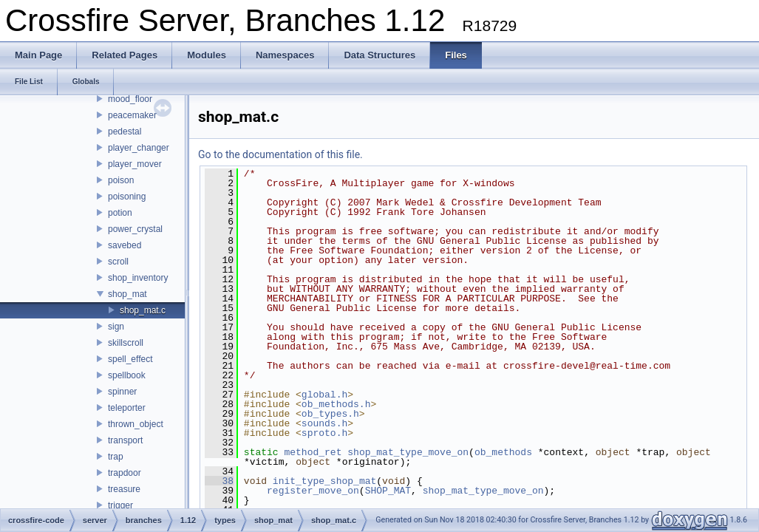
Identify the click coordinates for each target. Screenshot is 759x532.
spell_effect (130, 359)
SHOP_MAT (388, 491)
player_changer (139, 148)
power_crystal (135, 229)
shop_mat (127, 294)
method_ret (313, 452)
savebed (125, 245)
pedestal (125, 132)
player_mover (135, 164)
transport (125, 440)
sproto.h (324, 433)
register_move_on (313, 491)
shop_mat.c (143, 310)
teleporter (127, 408)
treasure (124, 489)
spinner (122, 392)
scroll (118, 262)
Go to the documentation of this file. (280, 154)
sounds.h (324, 423)
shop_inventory (138, 278)
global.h (324, 395)
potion (120, 213)
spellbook (127, 375)
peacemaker (132, 115)
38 (219, 481)
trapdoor (125, 473)
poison (121, 180)
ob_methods (503, 452)
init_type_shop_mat (324, 481)
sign (116, 327)
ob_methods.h (336, 404)
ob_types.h (330, 414)
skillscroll (126, 343)
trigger (120, 505)
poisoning (127, 197)
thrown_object (136, 424)
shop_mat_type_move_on (408, 452)
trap (116, 457)
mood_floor (130, 99)
